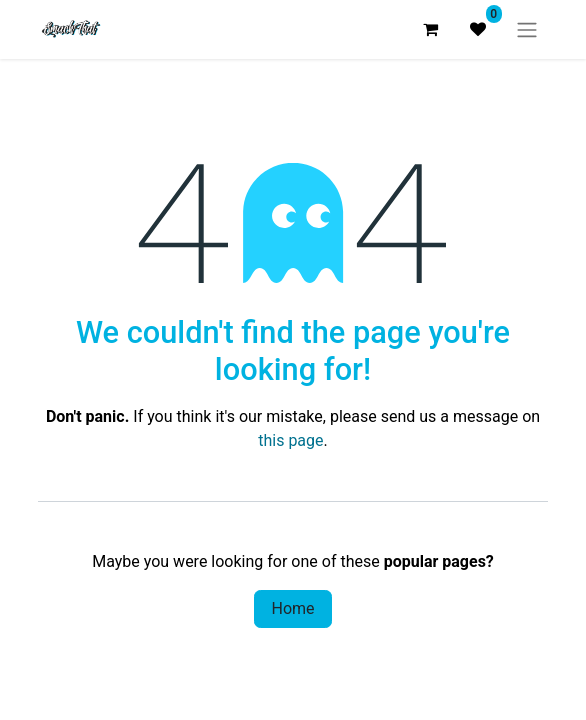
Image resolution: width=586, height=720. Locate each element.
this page (290, 440)
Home (292, 608)
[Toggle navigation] (527, 29)
